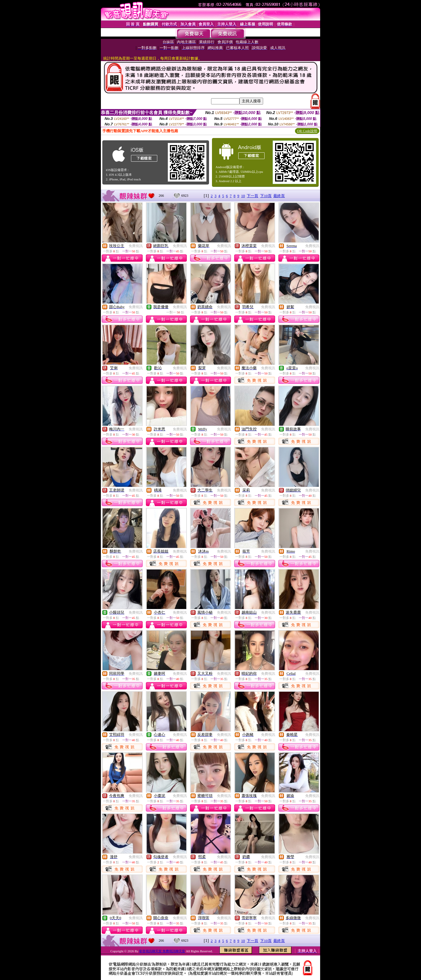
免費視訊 (136, 246)
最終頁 (279, 196)
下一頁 (252, 196)
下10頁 (266, 196)
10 (243, 196)
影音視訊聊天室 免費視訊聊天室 (162, 951)
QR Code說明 (307, 131)
